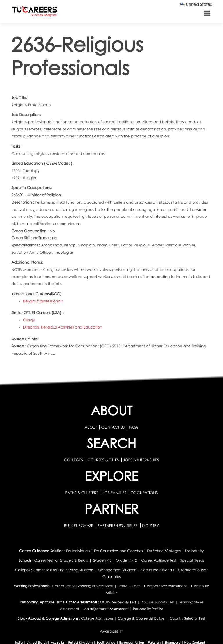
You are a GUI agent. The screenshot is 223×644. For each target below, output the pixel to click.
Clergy (29, 320)
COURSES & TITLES (103, 460)
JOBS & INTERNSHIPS (141, 460)
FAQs (134, 427)
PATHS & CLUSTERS (82, 493)
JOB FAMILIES (115, 493)
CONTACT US (113, 427)
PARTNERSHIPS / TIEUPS (118, 525)
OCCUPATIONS (144, 493)
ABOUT (91, 427)
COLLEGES (73, 460)
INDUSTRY (150, 525)
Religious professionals (43, 301)
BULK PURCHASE (79, 525)
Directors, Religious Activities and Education (63, 327)
